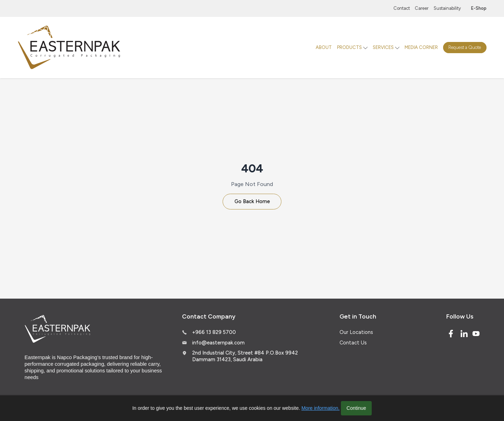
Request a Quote (465, 47)
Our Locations (356, 332)
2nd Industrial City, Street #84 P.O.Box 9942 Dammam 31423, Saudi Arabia (245, 356)
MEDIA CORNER (421, 47)
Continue (356, 408)
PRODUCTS (349, 47)
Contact (402, 8)
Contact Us (353, 343)
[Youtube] (476, 334)
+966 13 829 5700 (214, 332)
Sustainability (447, 8)
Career (422, 8)
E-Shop (479, 8)
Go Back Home (252, 201)
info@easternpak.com (218, 343)
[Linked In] (464, 334)
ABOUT (324, 47)
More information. (320, 408)
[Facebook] (451, 334)
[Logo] (70, 48)
